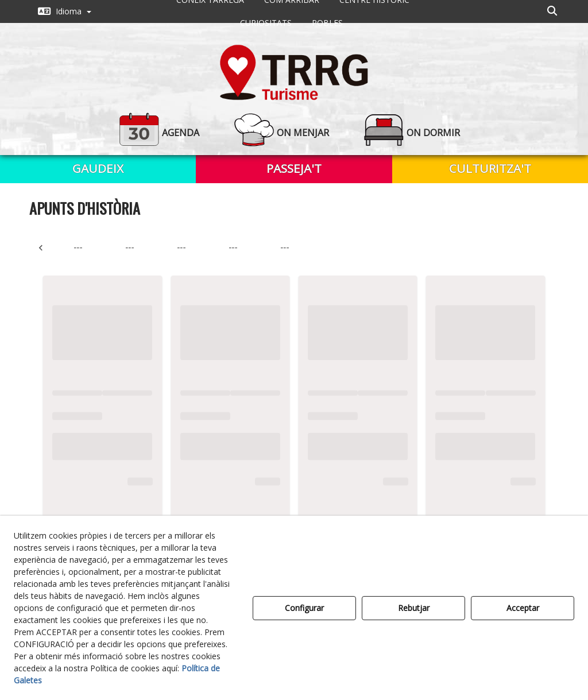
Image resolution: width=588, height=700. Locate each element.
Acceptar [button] (523, 608)
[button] (65, 11)
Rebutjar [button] (414, 608)
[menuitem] (65, 11)
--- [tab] (78, 247)
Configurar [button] (304, 608)
